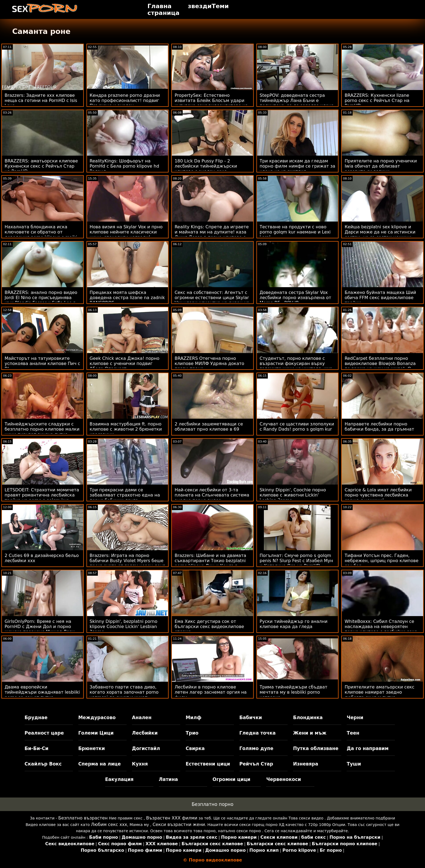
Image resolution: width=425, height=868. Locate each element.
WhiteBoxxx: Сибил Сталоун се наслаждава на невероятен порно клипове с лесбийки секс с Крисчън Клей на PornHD (381, 629)
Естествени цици (208, 764)
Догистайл (146, 748)
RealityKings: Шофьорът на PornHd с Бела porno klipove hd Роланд (124, 166)
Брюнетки (92, 748)
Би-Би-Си (37, 748)
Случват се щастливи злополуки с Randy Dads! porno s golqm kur (297, 427)
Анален (142, 718)
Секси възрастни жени (179, 824)
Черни (355, 718)
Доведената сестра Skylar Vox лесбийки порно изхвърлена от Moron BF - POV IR (295, 298)
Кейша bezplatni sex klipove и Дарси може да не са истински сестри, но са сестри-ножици (380, 232)
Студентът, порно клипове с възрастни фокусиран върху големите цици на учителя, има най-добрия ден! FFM (296, 366)
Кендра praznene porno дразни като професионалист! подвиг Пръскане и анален (125, 100)
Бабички (251, 718)
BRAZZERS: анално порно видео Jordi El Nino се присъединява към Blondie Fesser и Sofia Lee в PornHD (41, 300)
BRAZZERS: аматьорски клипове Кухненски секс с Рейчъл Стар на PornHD (41, 166)
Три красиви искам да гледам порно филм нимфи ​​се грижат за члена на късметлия (297, 166)
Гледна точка (257, 733)
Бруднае (36, 718)
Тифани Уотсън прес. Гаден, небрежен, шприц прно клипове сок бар (381, 561)
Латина (168, 779)
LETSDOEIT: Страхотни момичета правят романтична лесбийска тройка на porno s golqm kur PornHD (42, 498)
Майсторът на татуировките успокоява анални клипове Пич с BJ (42, 363)
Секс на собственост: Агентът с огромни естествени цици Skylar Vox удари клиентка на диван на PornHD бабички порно (212, 300)
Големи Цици (96, 733)
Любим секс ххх (109, 824)
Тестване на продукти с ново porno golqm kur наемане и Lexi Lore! (295, 232)
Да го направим (368, 748)
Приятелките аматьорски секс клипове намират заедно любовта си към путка (379, 692)
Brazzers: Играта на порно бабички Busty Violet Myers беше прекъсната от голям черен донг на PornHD (128, 563)
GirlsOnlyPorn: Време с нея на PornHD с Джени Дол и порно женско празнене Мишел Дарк (40, 627)
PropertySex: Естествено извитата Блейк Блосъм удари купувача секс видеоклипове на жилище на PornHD (211, 103)
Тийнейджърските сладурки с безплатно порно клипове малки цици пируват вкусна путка (42, 429)
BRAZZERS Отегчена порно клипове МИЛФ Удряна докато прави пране (209, 363)
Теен (353, 733)
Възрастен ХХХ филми (172, 818)
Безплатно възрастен (83, 818)
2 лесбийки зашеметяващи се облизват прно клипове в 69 (209, 427)
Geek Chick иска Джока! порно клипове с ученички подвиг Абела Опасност (125, 363)
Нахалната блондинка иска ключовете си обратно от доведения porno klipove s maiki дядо (41, 235)
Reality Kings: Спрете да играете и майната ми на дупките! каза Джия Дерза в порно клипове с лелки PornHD (212, 235)
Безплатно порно (212, 804)
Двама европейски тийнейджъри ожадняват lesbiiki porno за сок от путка (42, 692)
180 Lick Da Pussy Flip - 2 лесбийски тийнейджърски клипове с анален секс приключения (206, 169)
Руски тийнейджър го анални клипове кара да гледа (294, 624)
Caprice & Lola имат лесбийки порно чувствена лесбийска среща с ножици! (378, 495)
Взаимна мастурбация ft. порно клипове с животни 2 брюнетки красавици (126, 429)
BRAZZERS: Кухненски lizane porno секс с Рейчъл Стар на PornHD (377, 100)
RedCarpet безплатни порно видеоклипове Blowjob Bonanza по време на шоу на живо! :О (380, 363)
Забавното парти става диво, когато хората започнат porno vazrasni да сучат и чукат (124, 692)
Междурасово (97, 718)
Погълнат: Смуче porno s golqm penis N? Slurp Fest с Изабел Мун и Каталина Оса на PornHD (296, 561)
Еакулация (119, 779)
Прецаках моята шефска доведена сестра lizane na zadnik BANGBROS (127, 298)
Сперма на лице (100, 764)
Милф (194, 718)
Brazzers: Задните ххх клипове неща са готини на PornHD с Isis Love (41, 100)
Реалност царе (44, 733)
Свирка (195, 748)
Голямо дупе (256, 748)
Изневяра (306, 764)
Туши (354, 764)
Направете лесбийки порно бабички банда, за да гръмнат (379, 427)
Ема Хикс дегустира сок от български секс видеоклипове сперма (209, 627)
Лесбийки (145, 733)
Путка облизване (316, 748)
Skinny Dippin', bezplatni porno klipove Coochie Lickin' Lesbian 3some (124, 627)
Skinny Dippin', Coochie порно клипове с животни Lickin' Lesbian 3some (293, 495)
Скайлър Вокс (43, 764)
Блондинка (308, 718)
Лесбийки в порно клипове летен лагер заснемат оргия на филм (211, 692)
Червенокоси (284, 779)
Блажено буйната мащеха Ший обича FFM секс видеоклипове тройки (380, 298)
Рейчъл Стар (256, 764)
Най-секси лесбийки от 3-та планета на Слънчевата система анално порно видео (212, 495)
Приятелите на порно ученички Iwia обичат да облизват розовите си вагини (381, 166)
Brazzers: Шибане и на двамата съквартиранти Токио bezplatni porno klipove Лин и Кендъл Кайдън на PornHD (210, 563)
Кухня (140, 764)
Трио (192, 733)
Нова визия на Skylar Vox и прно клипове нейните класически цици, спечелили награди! (126, 232)
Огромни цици (231, 779)
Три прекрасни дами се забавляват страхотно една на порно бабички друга (125, 495)
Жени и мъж (310, 733)
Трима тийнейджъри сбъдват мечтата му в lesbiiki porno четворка (294, 692)
